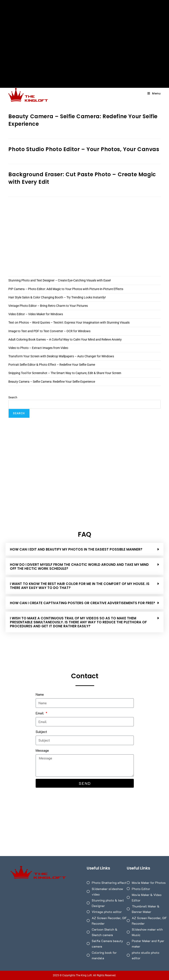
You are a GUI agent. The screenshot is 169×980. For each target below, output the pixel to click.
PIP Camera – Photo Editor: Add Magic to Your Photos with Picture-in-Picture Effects (66, 289)
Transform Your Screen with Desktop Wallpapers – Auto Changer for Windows (61, 356)
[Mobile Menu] (154, 93)
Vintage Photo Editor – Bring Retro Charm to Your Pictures (48, 306)
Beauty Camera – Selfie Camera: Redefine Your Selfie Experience (52, 382)
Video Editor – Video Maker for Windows (36, 314)
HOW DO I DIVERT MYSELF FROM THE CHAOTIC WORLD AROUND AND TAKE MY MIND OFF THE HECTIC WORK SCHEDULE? (79, 567)
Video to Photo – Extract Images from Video (38, 348)
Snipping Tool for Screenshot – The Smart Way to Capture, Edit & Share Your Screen (65, 373)
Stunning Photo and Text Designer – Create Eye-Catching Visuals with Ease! (60, 280)
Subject (41, 732)
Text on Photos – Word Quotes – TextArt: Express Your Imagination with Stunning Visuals (69, 322)
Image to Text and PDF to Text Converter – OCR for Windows (49, 331)
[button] (84, 549)
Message (42, 750)
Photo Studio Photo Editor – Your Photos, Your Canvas (84, 149)
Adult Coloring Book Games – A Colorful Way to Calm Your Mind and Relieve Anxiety (65, 339)
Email (40, 713)
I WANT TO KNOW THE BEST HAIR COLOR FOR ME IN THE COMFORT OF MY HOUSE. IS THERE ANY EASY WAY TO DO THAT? (80, 586)
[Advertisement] (84, 33)
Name (40, 694)
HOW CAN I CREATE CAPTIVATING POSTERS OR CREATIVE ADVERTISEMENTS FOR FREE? (83, 603)
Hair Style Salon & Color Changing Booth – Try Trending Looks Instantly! (57, 297)
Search (13, 397)
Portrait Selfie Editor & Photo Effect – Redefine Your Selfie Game (52, 365)
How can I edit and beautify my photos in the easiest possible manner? (76, 549)
